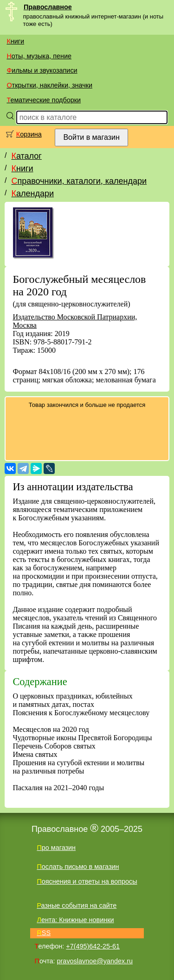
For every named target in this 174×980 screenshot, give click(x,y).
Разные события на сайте (77, 905)
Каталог (26, 156)
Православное (48, 7)
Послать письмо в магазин (78, 867)
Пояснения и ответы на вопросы (87, 881)
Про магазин (56, 848)
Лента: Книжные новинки (75, 920)
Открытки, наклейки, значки (49, 85)
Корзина (29, 134)
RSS (44, 933)
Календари (32, 194)
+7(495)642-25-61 (93, 946)
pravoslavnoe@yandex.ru (95, 961)
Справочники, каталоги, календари (79, 181)
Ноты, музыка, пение (39, 56)
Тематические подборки (44, 100)
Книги (15, 41)
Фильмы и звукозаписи (42, 70)
